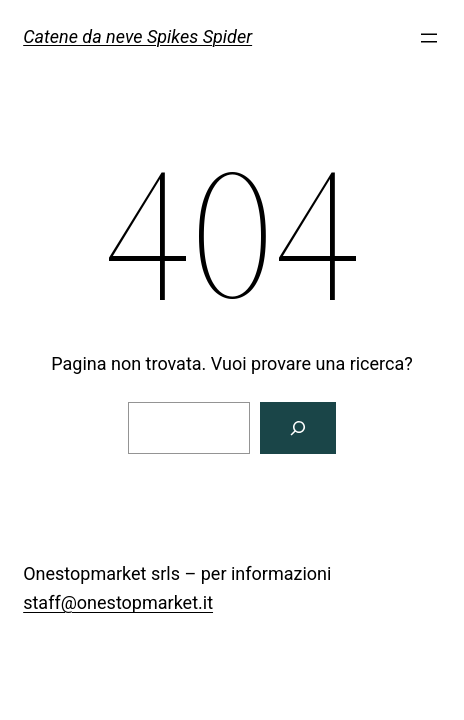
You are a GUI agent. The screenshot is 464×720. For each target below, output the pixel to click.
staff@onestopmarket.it (118, 602)
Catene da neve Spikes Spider (137, 36)
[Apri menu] (429, 38)
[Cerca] (298, 428)
